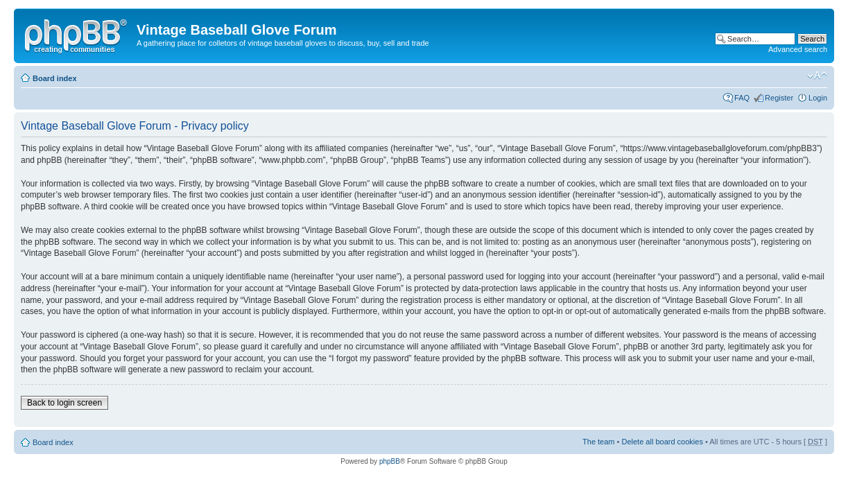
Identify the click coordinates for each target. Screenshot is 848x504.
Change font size (817, 76)
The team (598, 442)
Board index (55, 78)
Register (779, 98)
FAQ (742, 98)
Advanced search (798, 49)
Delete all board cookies (662, 442)
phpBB (390, 461)
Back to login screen (64, 403)
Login (818, 98)
